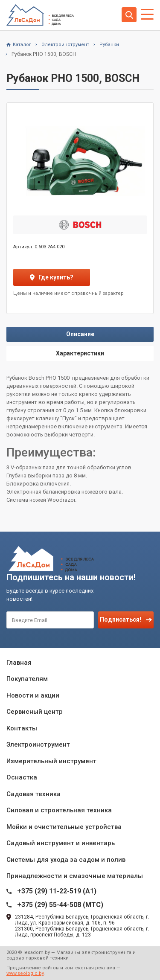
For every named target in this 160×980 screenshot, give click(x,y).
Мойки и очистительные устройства (64, 827)
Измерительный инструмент (51, 761)
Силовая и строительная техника (59, 810)
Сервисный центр (35, 712)
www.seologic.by (25, 973)
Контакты (22, 728)
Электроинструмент (38, 744)
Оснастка (22, 777)
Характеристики (80, 353)
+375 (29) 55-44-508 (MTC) (60, 905)
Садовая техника (33, 794)
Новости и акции (33, 695)
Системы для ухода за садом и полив (66, 860)
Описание (80, 334)
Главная (19, 663)
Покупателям (27, 679)
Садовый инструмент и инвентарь (61, 843)
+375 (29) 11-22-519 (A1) (57, 891)
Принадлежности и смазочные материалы (75, 876)
